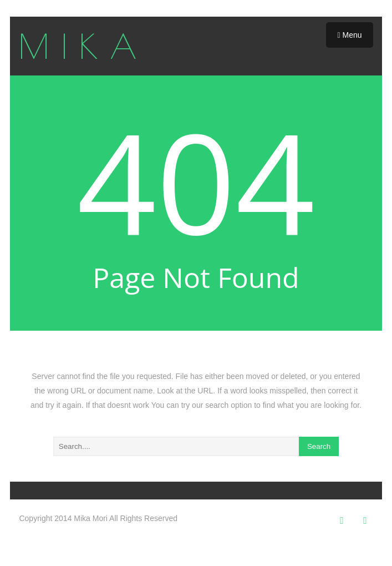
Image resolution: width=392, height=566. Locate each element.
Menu (349, 35)
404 (196, 181)
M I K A (78, 46)
